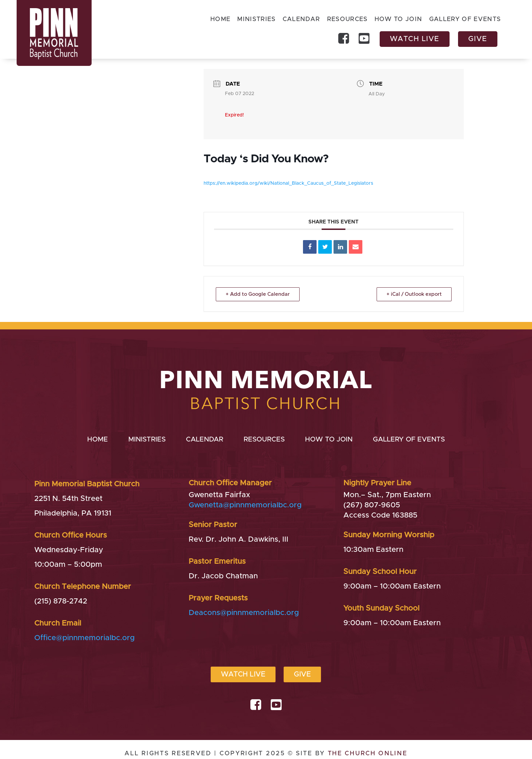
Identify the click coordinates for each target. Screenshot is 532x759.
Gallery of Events (465, 20)
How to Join (398, 20)
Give (478, 39)
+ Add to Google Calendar (258, 294)
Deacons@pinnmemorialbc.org (244, 613)
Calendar (301, 20)
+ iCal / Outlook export (414, 294)
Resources (347, 20)
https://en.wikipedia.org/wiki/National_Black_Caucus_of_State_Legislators (288, 183)
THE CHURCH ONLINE (368, 754)
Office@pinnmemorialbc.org (84, 638)
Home (220, 20)
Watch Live (415, 39)
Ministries (256, 20)
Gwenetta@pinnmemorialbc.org (245, 505)
